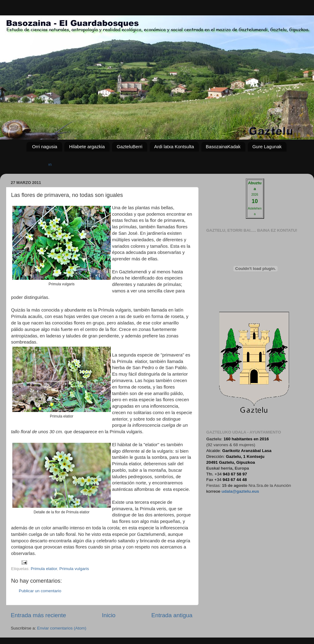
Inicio (109, 615)
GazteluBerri (129, 147)
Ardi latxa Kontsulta (174, 147)
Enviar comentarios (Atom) (62, 628)
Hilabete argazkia (87, 147)
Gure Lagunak (267, 147)
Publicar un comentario (40, 591)
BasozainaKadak (223, 147)
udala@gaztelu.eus (240, 491)
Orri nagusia (45, 147)
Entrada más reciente (38, 615)
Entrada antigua (172, 615)
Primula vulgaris (74, 569)
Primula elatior (44, 569)
